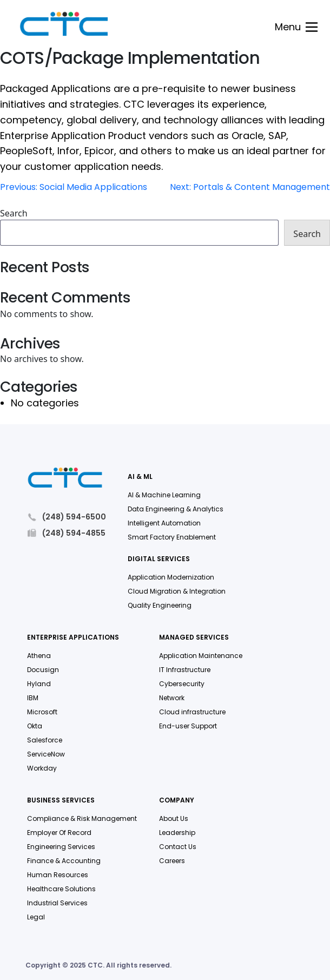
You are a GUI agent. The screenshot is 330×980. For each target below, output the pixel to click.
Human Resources (58, 875)
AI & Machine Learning (164, 495)
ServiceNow (46, 754)
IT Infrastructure (185, 670)
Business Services (61, 801)
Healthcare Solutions (61, 889)
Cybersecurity (182, 684)
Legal (36, 917)
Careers (172, 861)
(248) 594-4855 (66, 533)
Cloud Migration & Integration (177, 591)
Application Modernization (171, 577)
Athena (39, 656)
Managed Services (194, 638)
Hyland (39, 684)
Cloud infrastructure (192, 712)
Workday (42, 768)
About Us (174, 818)
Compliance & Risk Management (82, 818)
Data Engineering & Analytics (176, 509)
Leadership (177, 833)
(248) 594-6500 (67, 517)
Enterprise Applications (73, 638)
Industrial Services (57, 903)
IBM (33, 698)
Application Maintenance (201, 656)
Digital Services (159, 559)
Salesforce (45, 740)
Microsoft (42, 712)
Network (172, 698)
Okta (35, 726)
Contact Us (178, 847)
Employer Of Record (59, 833)
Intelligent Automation (164, 523)
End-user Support (188, 726)
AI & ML (140, 477)
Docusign (43, 670)
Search (14, 213)
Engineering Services (61, 847)
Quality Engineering (160, 605)
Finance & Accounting (64, 861)
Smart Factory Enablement (172, 537)
